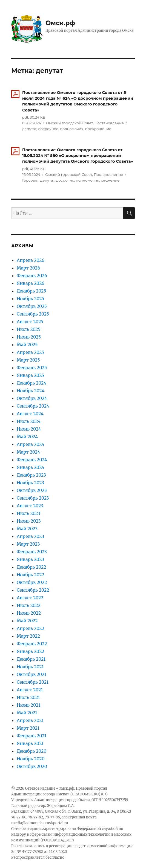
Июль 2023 (28, 513)
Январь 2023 (30, 559)
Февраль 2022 (32, 644)
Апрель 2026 (31, 260)
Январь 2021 (30, 743)
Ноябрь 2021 (30, 667)
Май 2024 (27, 437)
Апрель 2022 (31, 628)
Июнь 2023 (29, 521)
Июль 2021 (28, 697)
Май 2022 (27, 621)
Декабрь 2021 (31, 659)
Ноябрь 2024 (31, 391)
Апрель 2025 (30, 352)
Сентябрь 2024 (33, 406)
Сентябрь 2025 (33, 314)
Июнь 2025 (29, 337)
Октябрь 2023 (32, 490)
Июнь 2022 (29, 613)
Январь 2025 (30, 375)
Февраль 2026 (32, 276)
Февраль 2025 (32, 368)
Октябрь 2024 (32, 398)
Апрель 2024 (31, 444)
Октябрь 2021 (32, 674)
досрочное (48, 129)
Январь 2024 (31, 467)
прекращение (98, 129)
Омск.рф (60, 23)
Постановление (109, 123)
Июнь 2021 (28, 705)
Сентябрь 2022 (33, 590)
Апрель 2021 (30, 720)
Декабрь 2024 (32, 383)
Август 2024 (30, 414)
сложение (110, 180)
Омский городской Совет (69, 123)
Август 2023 (30, 506)
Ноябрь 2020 (31, 759)
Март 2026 (28, 268)
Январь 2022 (31, 651)
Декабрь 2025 (31, 291)
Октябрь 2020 (32, 766)
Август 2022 (30, 598)
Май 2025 (27, 345)
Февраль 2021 (32, 736)
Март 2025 (28, 360)
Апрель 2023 (30, 536)
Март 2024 (28, 452)
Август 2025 (30, 322)
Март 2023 (28, 544)
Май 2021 (27, 713)
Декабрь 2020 (32, 751)
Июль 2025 (29, 329)
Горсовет (30, 180)
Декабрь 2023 (31, 475)
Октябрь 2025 (32, 306)
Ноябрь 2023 (30, 483)
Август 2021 (30, 690)
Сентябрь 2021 (33, 682)
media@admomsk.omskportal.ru (40, 823)
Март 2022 (28, 636)
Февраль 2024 (32, 460)
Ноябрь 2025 (31, 299)
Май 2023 (27, 529)
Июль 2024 (29, 421)
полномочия (72, 129)
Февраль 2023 (32, 552)
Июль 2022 (29, 605)
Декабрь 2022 (32, 567)
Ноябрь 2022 (31, 575)
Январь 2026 (31, 283)
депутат (29, 129)
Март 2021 (28, 728)
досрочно (65, 180)
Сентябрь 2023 (33, 498)
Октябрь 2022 (32, 582)
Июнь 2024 (29, 429)
